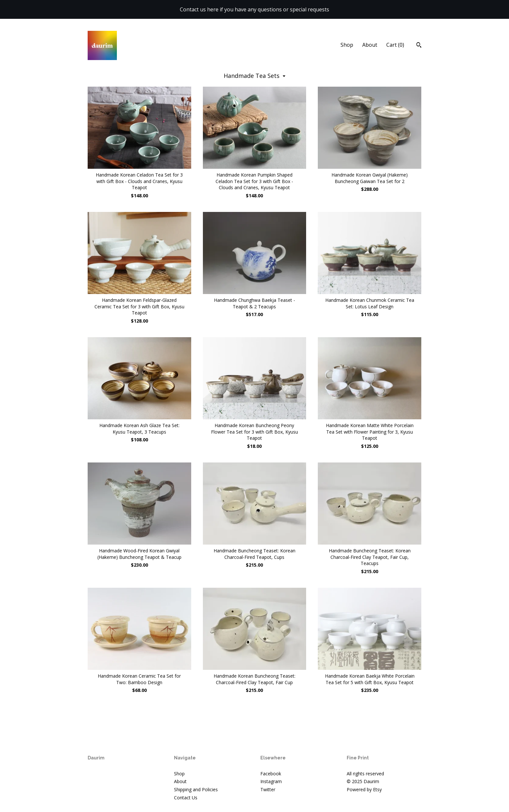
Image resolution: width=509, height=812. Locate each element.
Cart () (395, 45)
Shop (347, 45)
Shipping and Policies (196, 789)
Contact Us (186, 798)
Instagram (271, 781)
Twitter (268, 789)
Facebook (271, 774)
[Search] (419, 46)
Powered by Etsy (364, 789)
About (370, 45)
